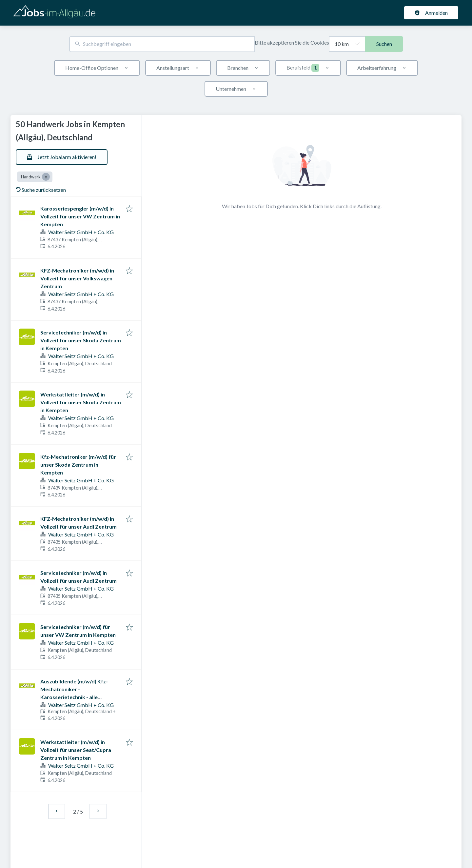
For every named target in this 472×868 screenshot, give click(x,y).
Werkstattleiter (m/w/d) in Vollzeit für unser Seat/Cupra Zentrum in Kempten (76, 750)
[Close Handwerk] (46, 177)
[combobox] (162, 44)
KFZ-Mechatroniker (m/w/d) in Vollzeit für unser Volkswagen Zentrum (77, 278)
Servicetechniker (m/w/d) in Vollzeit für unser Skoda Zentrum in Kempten (81, 340)
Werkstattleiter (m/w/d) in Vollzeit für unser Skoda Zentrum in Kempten (81, 402)
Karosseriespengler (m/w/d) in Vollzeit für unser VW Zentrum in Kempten (80, 216)
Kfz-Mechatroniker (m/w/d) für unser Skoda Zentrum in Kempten (78, 464)
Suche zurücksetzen (41, 190)
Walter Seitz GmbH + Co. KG (81, 232)
